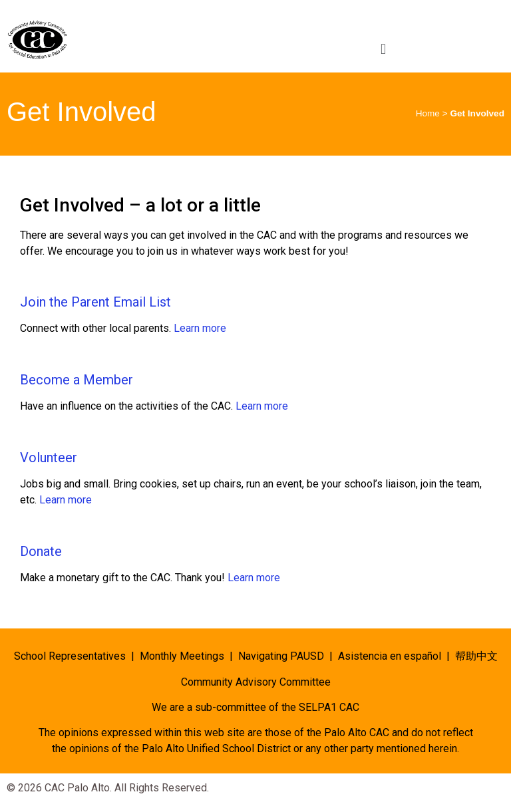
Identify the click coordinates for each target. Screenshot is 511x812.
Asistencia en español (390, 656)
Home (428, 113)
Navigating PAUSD (281, 656)
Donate (41, 551)
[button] (383, 49)
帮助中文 (476, 656)
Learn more (200, 328)
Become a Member (77, 380)
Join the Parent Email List (95, 302)
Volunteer (49, 458)
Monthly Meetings (182, 656)
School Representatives (70, 656)
